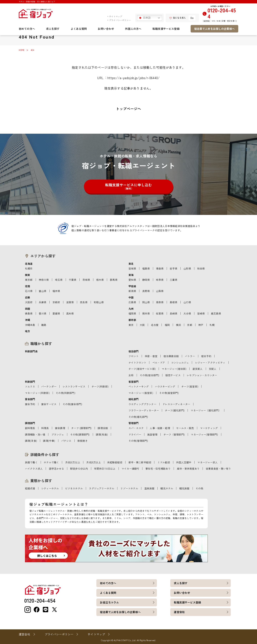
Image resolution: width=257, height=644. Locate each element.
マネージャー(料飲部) (37, 393)
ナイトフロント (137, 363)
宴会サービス (49, 404)
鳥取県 (160, 302)
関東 (27, 275)
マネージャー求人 (207, 462)
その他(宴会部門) (72, 404)
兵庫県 (42, 302)
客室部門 (134, 382)
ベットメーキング (139, 386)
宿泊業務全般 (171, 356)
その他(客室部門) (169, 393)
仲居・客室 (151, 356)
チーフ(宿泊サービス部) (142, 369)
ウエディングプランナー (142, 404)
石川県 (29, 291)
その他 (199, 488)
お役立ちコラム (109, 602)
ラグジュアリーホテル (102, 488)
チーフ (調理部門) (81, 428)
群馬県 (114, 280)
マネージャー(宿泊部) (174, 369)
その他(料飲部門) (65, 393)
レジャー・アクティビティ (210, 363)
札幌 (212, 325)
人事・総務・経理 (160, 428)
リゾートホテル (129, 488)
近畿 (27, 297)
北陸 (27, 286)
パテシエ (66, 441)
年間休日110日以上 (105, 469)
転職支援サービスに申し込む (128, 186)
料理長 (45, 428)
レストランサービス (74, 386)
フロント (134, 356)
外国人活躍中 (184, 462)
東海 (131, 275)
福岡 (167, 325)
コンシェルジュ (180, 363)
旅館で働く (31, 462)
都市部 (132, 320)
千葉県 (72, 280)
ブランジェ (58, 434)
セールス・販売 (185, 428)
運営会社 (179, 612)
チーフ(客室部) (190, 386)
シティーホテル (50, 488)
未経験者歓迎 (115, 462)
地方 (27, 331)
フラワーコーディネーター (144, 410)
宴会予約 (30, 404)
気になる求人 (178, 18)
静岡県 (146, 280)
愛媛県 (56, 313)
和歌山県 (99, 302)
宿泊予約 (206, 356)
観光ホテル (167, 488)
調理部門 (30, 423)
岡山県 (146, 302)
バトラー (190, 356)
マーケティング (209, 428)
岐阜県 (160, 280)
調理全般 (103, 428)
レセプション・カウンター (202, 375)
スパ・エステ (136, 428)
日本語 (144, 18)
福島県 (146, 268)
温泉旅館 (149, 488)
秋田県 (201, 268)
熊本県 (146, 313)
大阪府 (29, 302)
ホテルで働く (51, 462)
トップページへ (128, 109)
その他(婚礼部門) (138, 417)
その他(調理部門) (80, 434)
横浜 (178, 325)
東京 (131, 325)
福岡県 (132, 313)
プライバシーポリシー (120, 20)
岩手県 (173, 268)
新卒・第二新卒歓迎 (140, 462)
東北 (131, 264)
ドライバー (135, 434)
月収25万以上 (94, 462)
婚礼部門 (134, 399)
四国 (27, 309)
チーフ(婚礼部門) (175, 410)
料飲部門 (30, 382)
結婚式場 (30, 488)
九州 (131, 309)
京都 (190, 325)
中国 (131, 297)
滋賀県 (70, 302)
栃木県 (100, 280)
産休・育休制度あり (188, 469)
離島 (44, 325)
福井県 (56, 291)
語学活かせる (56, 469)
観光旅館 (184, 488)
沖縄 (27, 320)
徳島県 (29, 313)
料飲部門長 (31, 351)
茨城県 (86, 280)
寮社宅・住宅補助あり (158, 469)
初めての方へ (27, 29)
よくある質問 (79, 29)
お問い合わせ (106, 29)
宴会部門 (30, 399)
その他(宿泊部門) (149, 375)
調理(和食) (102, 434)
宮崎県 (201, 313)
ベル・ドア (159, 363)
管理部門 (134, 423)
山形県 (187, 268)
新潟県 (132, 291)
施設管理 (152, 434)
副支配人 (198, 369)
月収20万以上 (73, 462)
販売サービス (173, 375)
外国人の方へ (133, 29)
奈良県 (84, 302)
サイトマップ (116, 16)
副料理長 (30, 428)
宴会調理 (60, 428)
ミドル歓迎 (164, 462)
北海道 (29, 264)
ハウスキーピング (165, 386)
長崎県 (173, 313)
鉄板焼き (83, 441)
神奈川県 (44, 280)
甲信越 (132, 286)
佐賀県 (160, 313)
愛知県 (132, 280)
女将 (131, 375)
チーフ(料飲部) (100, 386)
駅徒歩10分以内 (79, 469)
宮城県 (132, 268)
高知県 (70, 313)
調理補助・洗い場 (35, 434)
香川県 (42, 313)
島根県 (173, 302)
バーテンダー (49, 386)
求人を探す (53, 29)
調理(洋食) (31, 441)
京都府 (56, 302)
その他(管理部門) (138, 441)
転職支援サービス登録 (166, 29)
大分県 (187, 313)
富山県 (42, 291)
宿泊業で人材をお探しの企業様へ (214, 29)
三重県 (173, 280)
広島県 (132, 302)
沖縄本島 (30, 325)
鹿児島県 (216, 313)
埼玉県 (59, 280)
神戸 (201, 325)
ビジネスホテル (74, 488)
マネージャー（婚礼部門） (206, 410)
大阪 (142, 325)
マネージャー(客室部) (141, 393)
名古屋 (155, 325)
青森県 (160, 268)
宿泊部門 (134, 351)
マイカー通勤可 (130, 469)
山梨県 (160, 291)
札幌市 (29, 268)
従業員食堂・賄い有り (218, 469)
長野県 (146, 291)
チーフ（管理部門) (174, 434)
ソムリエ (30, 386)
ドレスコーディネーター (176, 404)
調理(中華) (49, 441)
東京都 (29, 280)
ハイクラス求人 (34, 469)
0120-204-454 (222, 13)
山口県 (187, 302)
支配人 (213, 369)
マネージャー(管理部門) (204, 434)
